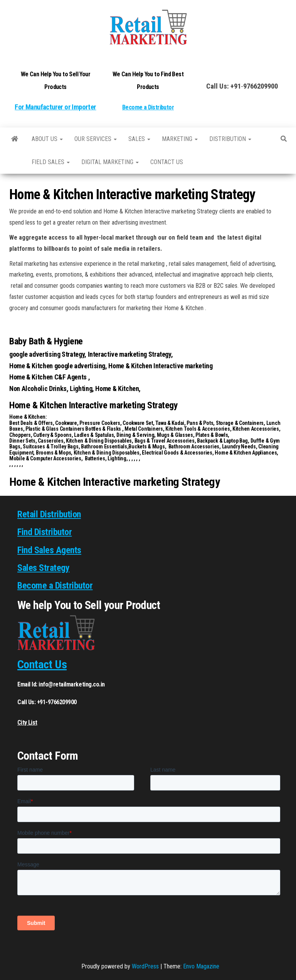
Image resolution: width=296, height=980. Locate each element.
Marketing (180, 139)
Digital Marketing (110, 162)
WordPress (145, 966)
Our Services (96, 139)
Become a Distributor (148, 107)
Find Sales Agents (49, 550)
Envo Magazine (201, 966)
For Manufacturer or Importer (55, 107)
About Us (47, 139)
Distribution (230, 139)
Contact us (167, 162)
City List (27, 722)
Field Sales (51, 162)
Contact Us (42, 664)
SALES (139, 139)
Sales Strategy (43, 568)
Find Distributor (45, 532)
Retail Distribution (49, 514)
